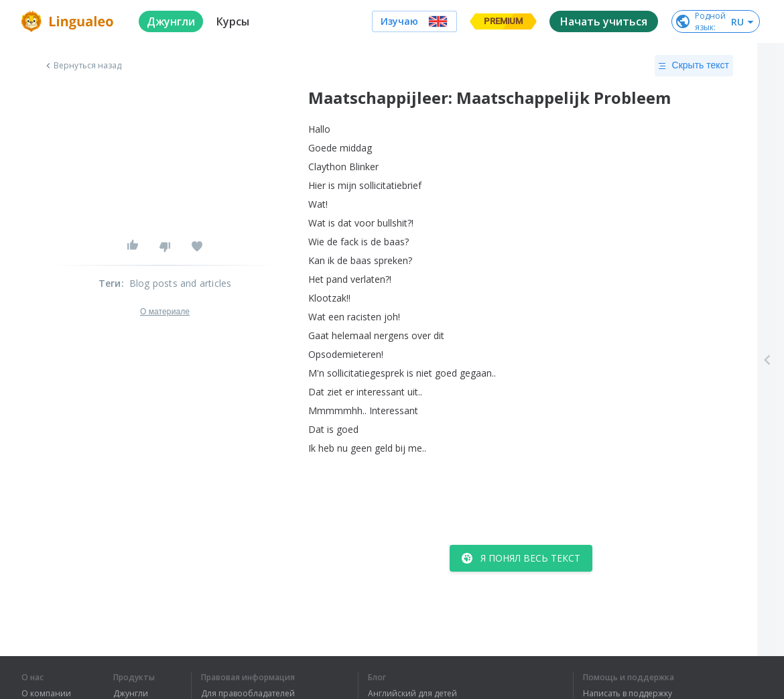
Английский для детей (412, 694)
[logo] (69, 21)
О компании (46, 694)
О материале (165, 312)
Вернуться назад (82, 66)
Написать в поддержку (628, 694)
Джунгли (131, 694)
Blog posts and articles (181, 283)
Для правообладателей (248, 694)
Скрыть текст (694, 66)
